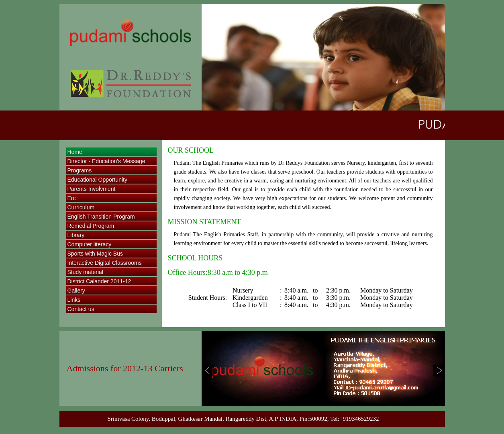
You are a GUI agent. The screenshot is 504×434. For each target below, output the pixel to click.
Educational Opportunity (97, 180)
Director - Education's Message (106, 161)
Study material (85, 272)
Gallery (76, 291)
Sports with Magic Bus (95, 254)
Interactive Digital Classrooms (105, 263)
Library (76, 235)
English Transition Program (101, 217)
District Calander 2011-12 (99, 281)
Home (75, 152)
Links (74, 300)
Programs (80, 170)
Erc (72, 198)
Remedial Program (91, 226)
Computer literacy (90, 244)
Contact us (81, 309)
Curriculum (81, 207)
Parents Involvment (92, 189)
